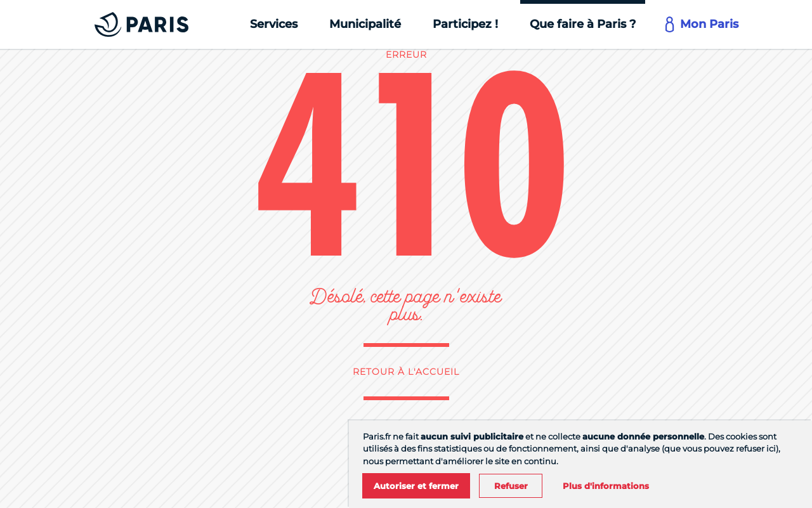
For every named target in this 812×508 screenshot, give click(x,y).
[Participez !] (465, 24)
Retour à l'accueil (406, 372)
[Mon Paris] (703, 24)
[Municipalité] (365, 24)
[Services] (274, 24)
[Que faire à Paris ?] (583, 24)
